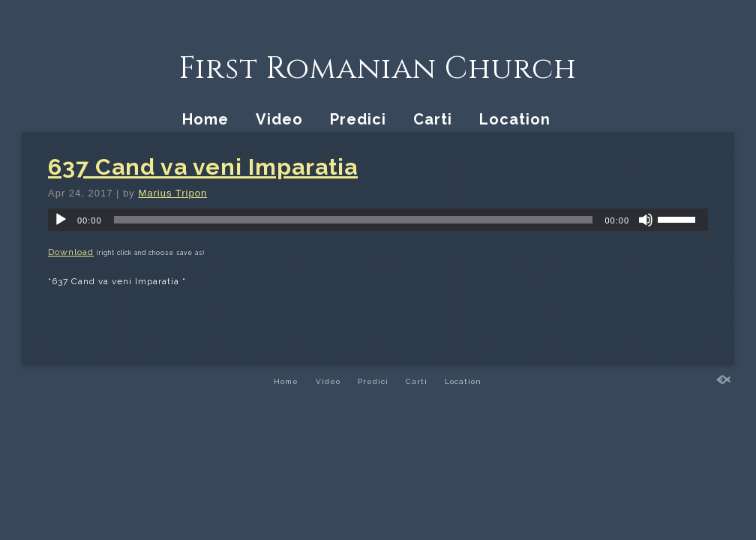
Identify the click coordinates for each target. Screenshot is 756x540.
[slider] (354, 220)
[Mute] (646, 220)
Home (205, 119)
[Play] (61, 220)
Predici (358, 119)
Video (279, 119)
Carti (433, 119)
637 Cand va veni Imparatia (203, 167)
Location (515, 119)
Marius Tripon (172, 193)
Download (71, 252)
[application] (378, 220)
